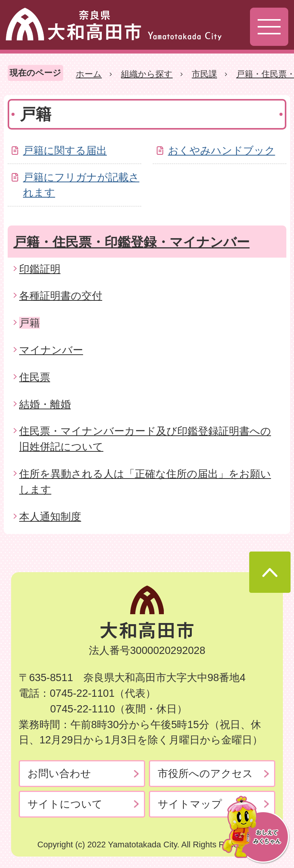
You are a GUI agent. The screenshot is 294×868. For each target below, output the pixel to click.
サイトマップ (190, 804)
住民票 (35, 377)
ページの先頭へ (270, 572)
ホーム (89, 74)
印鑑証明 (40, 269)
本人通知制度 (50, 517)
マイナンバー (51, 350)
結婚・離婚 (45, 404)
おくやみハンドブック (222, 150)
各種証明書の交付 (61, 296)
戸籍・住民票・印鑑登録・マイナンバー (131, 242)
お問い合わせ (59, 773)
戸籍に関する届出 (65, 150)
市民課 (204, 74)
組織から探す (147, 74)
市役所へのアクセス (205, 773)
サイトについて (65, 804)
